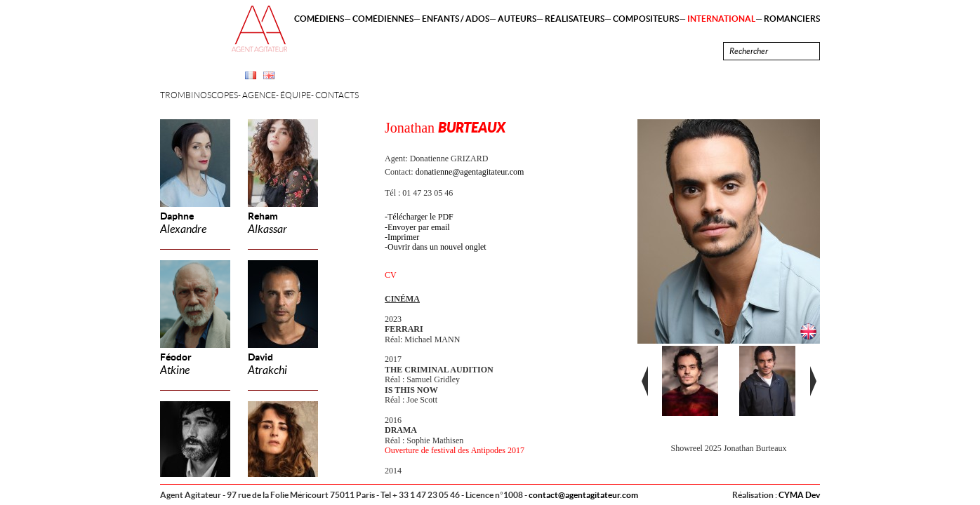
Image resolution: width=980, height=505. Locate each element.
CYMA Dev (799, 495)
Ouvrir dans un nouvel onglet (437, 247)
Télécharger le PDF (421, 217)
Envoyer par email (419, 227)
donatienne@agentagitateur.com (470, 172)
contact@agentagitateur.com (583, 495)
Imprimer (403, 237)
